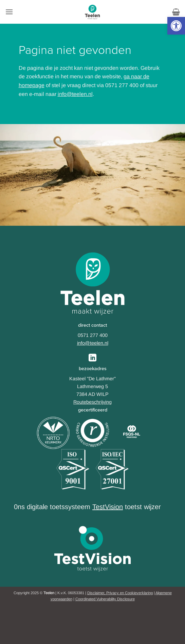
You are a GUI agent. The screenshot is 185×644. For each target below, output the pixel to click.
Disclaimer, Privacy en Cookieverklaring (120, 593)
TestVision (108, 507)
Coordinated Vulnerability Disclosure (105, 599)
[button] (176, 26)
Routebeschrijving (92, 402)
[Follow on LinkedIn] (92, 358)
